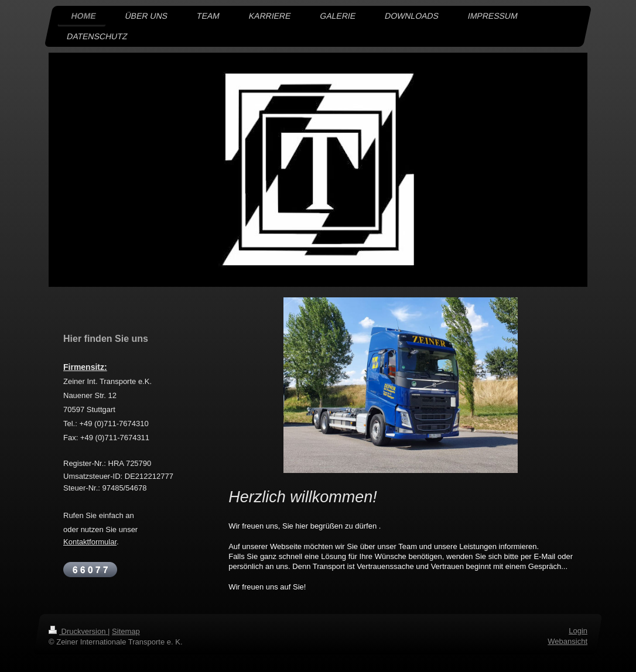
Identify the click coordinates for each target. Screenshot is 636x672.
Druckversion (78, 631)
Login (578, 631)
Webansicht (567, 641)
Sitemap (126, 631)
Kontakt (76, 542)
